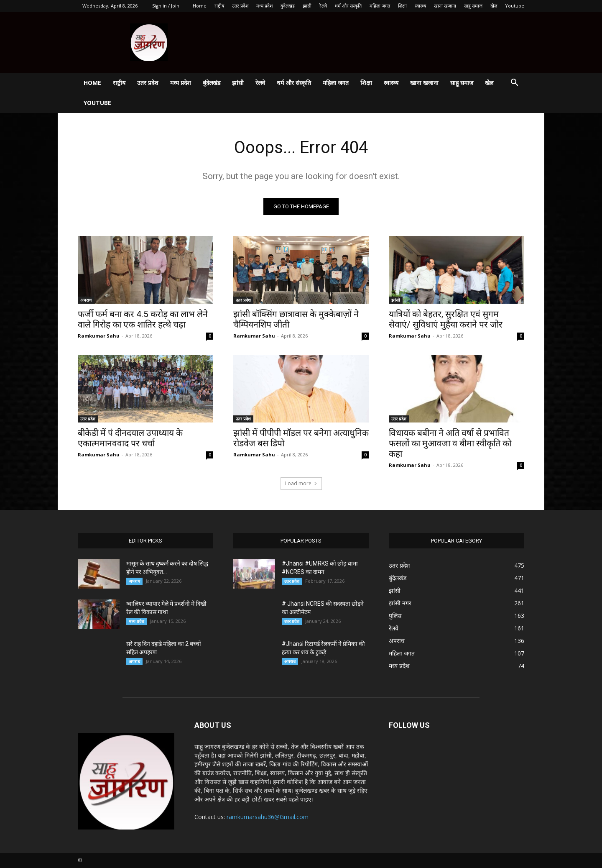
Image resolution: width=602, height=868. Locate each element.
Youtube (515, 6)
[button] (514, 83)
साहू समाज (473, 6)
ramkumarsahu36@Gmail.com (268, 817)
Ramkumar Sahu (99, 336)
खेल (494, 6)
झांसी (307, 6)
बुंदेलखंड (288, 6)
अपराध (86, 300)
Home (200, 6)
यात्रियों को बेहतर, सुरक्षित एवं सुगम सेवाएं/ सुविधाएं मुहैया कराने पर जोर (446, 319)
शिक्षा (402, 6)
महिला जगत (380, 6)
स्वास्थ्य (420, 6)
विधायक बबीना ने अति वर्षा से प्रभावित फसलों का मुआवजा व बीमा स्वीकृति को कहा (450, 443)
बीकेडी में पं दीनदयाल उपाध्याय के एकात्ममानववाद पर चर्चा (130, 438)
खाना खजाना (445, 6)
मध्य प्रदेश (264, 6)
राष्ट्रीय (219, 6)
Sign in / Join (166, 6)
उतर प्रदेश (240, 6)
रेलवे (323, 6)
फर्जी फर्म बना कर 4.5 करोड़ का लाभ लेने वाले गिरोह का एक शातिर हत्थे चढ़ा (143, 319)
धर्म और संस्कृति (348, 6)
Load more (301, 483)
